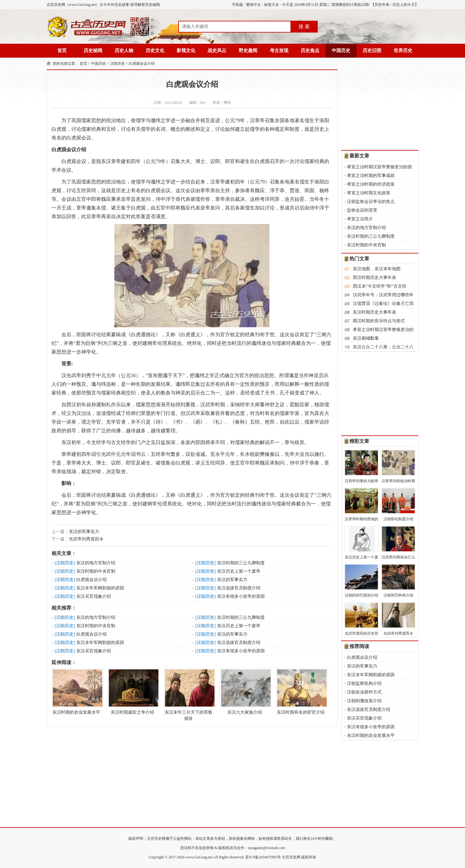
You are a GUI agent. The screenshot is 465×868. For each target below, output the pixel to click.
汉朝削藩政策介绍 (364, 701)
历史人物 (124, 51)
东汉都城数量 (366, 338)
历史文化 (155, 51)
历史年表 (382, 5)
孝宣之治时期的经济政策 (371, 184)
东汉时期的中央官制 (96, 571)
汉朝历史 (117, 64)
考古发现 (279, 51)
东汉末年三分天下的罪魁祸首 (188, 694)
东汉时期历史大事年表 (374, 312)
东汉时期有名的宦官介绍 (301, 691)
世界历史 (403, 51)
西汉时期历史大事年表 (374, 278)
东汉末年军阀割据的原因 (100, 588)
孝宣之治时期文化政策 (369, 193)
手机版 (237, 5)
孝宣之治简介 (360, 219)
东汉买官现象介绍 (94, 596)
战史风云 (217, 51)
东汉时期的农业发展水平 (76, 691)
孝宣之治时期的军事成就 (371, 176)
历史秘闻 (93, 51)
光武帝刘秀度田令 (86, 539)
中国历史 (341, 51)
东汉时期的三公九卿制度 (241, 563)
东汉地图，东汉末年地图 (377, 269)
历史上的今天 (404, 5)
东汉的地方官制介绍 (96, 563)
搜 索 (304, 26)
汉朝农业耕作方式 (364, 692)
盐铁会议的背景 (362, 210)
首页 (62, 51)
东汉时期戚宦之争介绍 (132, 691)
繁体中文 (254, 5)
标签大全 (272, 5)
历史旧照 (372, 51)
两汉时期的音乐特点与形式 (379, 321)
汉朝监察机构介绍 (364, 683)
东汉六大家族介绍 (245, 691)
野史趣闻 (248, 51)
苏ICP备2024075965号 (263, 857)
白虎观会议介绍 (142, 64)
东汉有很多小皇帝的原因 (241, 596)
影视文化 (186, 51)
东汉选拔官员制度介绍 (239, 588)
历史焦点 (310, 51)
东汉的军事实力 (84, 532)
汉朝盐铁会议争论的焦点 (371, 202)
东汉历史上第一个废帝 (239, 571)
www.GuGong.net (199, 857)
